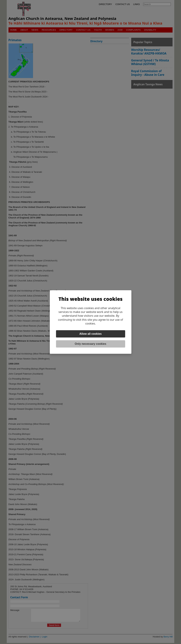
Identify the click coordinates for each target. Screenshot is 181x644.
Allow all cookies (90, 334)
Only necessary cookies (90, 344)
